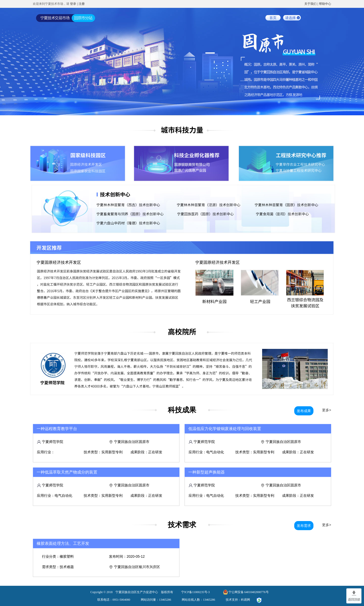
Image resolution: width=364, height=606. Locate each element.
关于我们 (310, 4)
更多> (327, 410)
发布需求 (304, 526)
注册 (82, 4)
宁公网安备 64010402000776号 (249, 592)
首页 (273, 18)
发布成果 (304, 411)
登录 (73, 4)
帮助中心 (325, 4)
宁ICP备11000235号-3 (195, 592)
